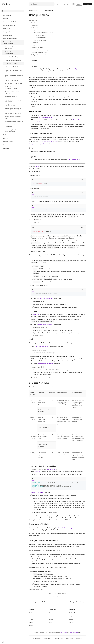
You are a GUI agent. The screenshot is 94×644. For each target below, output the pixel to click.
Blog (70, 619)
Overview (34, 23)
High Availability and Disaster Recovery (14, 76)
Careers (71, 622)
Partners (72, 625)
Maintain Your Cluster (11, 80)
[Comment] (61, 599)
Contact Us (72, 615)
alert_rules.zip (51, 471)
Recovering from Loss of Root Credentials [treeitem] (12, 131)
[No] (57, 599)
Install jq (37, 473)
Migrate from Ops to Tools (13, 113)
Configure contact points (37, 144)
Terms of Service (74, 635)
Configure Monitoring (13, 67)
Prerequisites (35, 25)
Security (6, 138)
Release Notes (8, 142)
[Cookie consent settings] (2, 642)
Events (51, 622)
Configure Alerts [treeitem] (11, 63)
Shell (33, 180)
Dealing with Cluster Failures (14, 83)
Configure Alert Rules (37, 48)
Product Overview (34, 615)
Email (34, 30)
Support (6, 145)
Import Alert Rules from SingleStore (42, 50)
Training (51, 625)
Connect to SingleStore (11, 22)
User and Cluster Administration (9, 43)
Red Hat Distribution (41, 35)
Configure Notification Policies (39, 55)
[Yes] (53, 599)
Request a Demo (33, 619)
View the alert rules (37, 495)
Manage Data (8, 35)
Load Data (7, 29)
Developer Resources (10, 39)
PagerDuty (35, 43)
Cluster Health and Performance (11, 53)
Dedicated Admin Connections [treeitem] (10, 126)
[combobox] (74, 4)
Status (31, 628)
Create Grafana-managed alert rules (69, 530)
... (42, 10)
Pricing (31, 622)
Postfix (37, 166)
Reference (7, 135)
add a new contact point (46, 300)
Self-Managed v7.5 (34, 10)
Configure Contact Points (38, 28)
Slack (34, 45)
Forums (51, 615)
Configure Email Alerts (40, 40)
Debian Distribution (40, 38)
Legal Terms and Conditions (74, 641)
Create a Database (9, 25)
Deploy (6, 19)
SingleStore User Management (10, 48)
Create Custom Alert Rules (40, 52)
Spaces (51, 619)
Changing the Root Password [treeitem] (14, 122)
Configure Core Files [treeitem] (11, 97)
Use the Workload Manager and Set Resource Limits (13, 109)
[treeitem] (12, 15)
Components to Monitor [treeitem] (13, 60)
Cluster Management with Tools (13, 118)
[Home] (6, 4)
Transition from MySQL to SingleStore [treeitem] (13, 101)
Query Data (7, 32)
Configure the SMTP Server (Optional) (44, 33)
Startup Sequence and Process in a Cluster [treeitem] (12, 88)
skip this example (74, 160)
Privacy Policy (64, 635)
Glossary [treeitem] (6, 148)
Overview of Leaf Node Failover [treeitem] (12, 93)
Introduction (7, 15)
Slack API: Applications (42, 348)
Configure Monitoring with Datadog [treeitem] (14, 71)
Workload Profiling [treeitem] (12, 57)
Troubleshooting (10, 105)
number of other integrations (49, 142)
